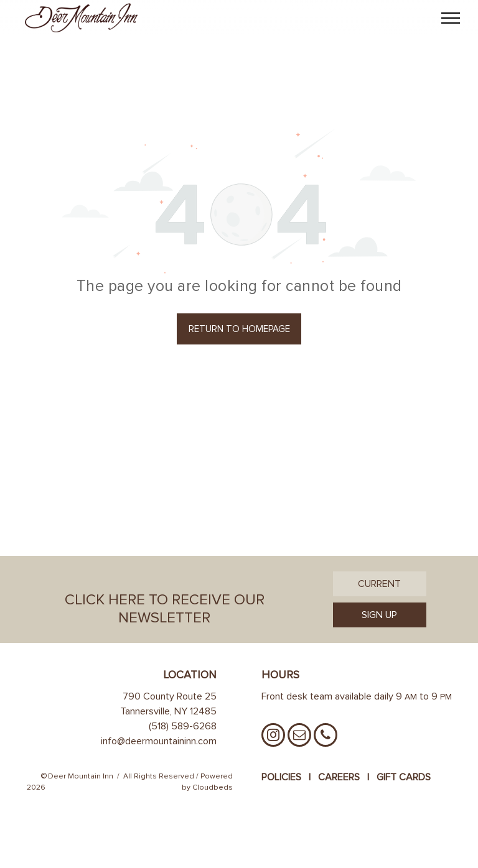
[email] (299, 736)
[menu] (451, 18)
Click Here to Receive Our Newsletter (165, 609)
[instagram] (273, 736)
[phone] (326, 736)
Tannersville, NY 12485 (168, 711)
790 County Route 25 (170, 696)
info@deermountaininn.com (159, 741)
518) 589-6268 (184, 726)
